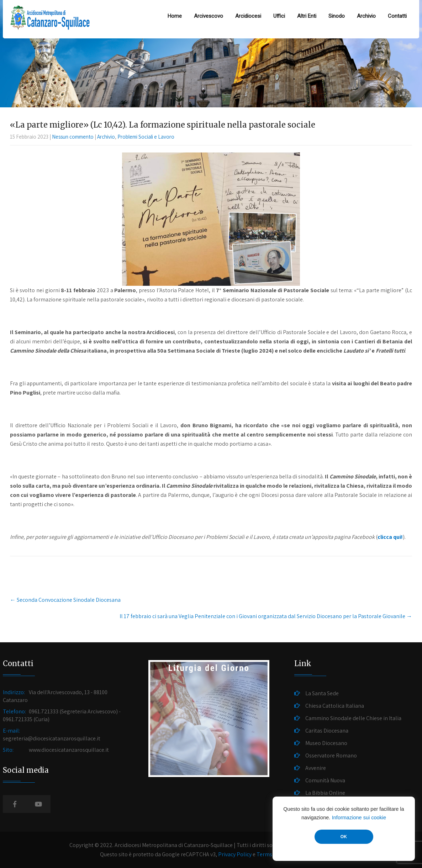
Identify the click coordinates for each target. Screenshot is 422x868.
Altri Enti (307, 16)
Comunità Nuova (325, 780)
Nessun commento (73, 137)
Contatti (397, 16)
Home (175, 16)
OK (344, 837)
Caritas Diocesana (327, 731)
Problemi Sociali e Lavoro (146, 137)
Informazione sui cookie (359, 818)
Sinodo (337, 16)
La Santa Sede (322, 693)
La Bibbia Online (325, 793)
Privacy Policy (235, 854)
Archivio (366, 16)
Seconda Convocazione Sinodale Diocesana (65, 600)
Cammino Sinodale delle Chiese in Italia (353, 718)
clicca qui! (390, 537)
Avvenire (316, 768)
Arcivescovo (209, 16)
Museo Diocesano (326, 743)
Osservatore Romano (331, 756)
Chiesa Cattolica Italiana (335, 706)
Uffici (279, 16)
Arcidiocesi (248, 16)
